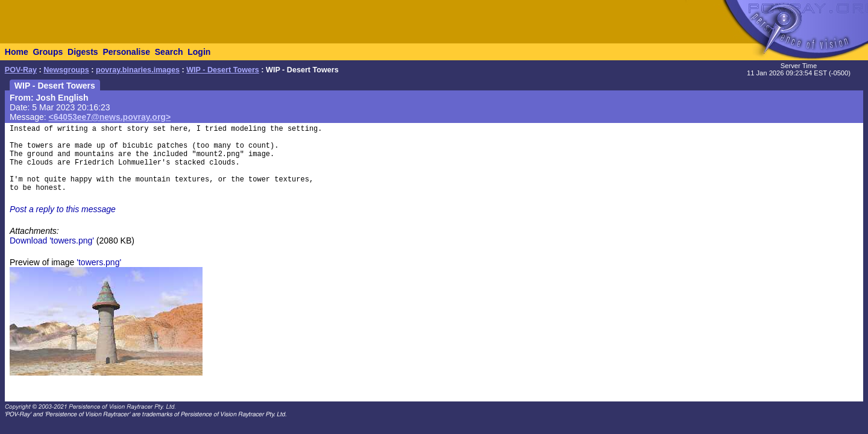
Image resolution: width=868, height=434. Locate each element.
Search (169, 52)
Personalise (126, 52)
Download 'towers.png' (52, 241)
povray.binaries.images (138, 70)
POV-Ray (21, 70)
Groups (48, 52)
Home (17, 52)
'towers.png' (99, 262)
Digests (83, 52)
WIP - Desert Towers (223, 70)
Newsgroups (66, 70)
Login (199, 52)
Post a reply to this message (63, 209)
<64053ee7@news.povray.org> (110, 117)
